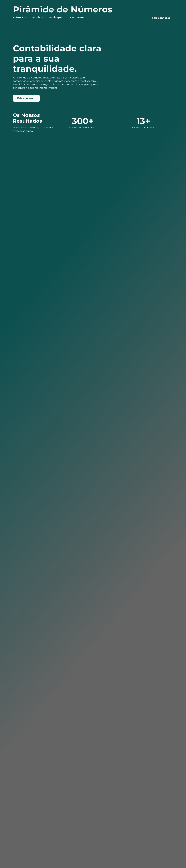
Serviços (38, 18)
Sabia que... (57, 18)
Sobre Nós (20, 18)
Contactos (77, 18)
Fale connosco (161, 18)
